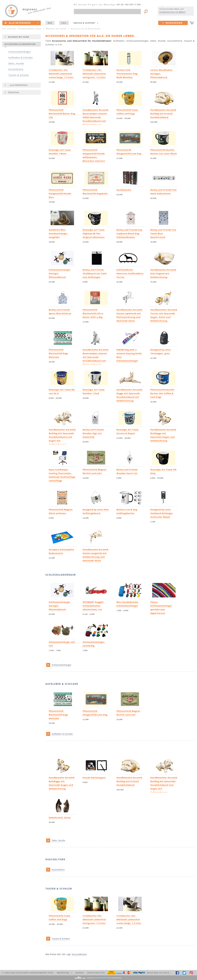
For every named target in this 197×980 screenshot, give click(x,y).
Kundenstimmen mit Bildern (172, 12)
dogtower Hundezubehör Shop (35, 973)
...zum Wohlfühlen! (18, 85)
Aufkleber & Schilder (21, 58)
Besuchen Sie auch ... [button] (160, 973)
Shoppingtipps (96, 973)
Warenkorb (175, 23)
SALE (64, 23)
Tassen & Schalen (19, 75)
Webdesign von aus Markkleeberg (104, 978)
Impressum (64, 973)
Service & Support (86, 23)
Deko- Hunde (16, 63)
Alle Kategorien (22, 23)
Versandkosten (79, 954)
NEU (50, 23)
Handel (80, 973)
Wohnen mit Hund (19, 37)
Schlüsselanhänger (20, 52)
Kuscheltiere (16, 69)
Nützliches (14, 92)
